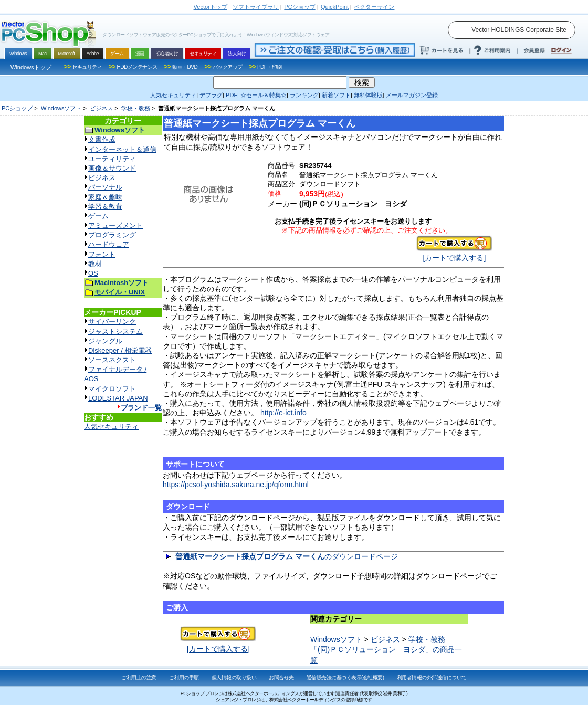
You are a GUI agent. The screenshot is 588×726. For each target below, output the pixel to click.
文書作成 (102, 139)
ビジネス (101, 108)
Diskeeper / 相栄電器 (120, 350)
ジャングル (105, 341)
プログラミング (112, 235)
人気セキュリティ (111, 427)
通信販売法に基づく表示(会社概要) (345, 677)
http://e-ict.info (283, 413)
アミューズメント (115, 225)
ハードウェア (109, 244)
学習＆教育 (105, 207)
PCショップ (17, 108)
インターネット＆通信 (122, 149)
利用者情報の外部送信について (432, 677)
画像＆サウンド (112, 168)
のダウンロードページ (287, 556)
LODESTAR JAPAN (118, 398)
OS (93, 273)
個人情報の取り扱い (234, 677)
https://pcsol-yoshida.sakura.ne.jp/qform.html (236, 485)
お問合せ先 (281, 677)
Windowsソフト (61, 108)
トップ (211, 7)
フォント (102, 254)
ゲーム (98, 216)
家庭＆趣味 (105, 197)
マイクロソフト (112, 389)
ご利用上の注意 (139, 677)
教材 (95, 264)
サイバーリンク (112, 322)
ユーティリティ (112, 159)
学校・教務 (136, 108)
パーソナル (105, 187)
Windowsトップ (31, 67)
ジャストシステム (115, 332)
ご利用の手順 (184, 677)
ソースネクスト (112, 360)
